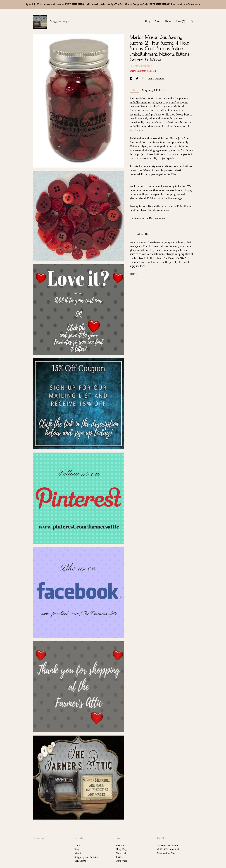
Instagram (121, 861)
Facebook (121, 846)
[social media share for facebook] (131, 79)
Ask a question (156, 79)
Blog (157, 21)
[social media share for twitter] (137, 79)
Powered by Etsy (166, 853)
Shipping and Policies (86, 857)
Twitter (120, 857)
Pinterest (121, 853)
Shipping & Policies (154, 90)
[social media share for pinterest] (144, 79)
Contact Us (80, 861)
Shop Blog (121, 849)
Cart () (180, 21)
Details (134, 90)
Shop (147, 21)
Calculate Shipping (141, 66)
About (168, 21)
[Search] (192, 22)
